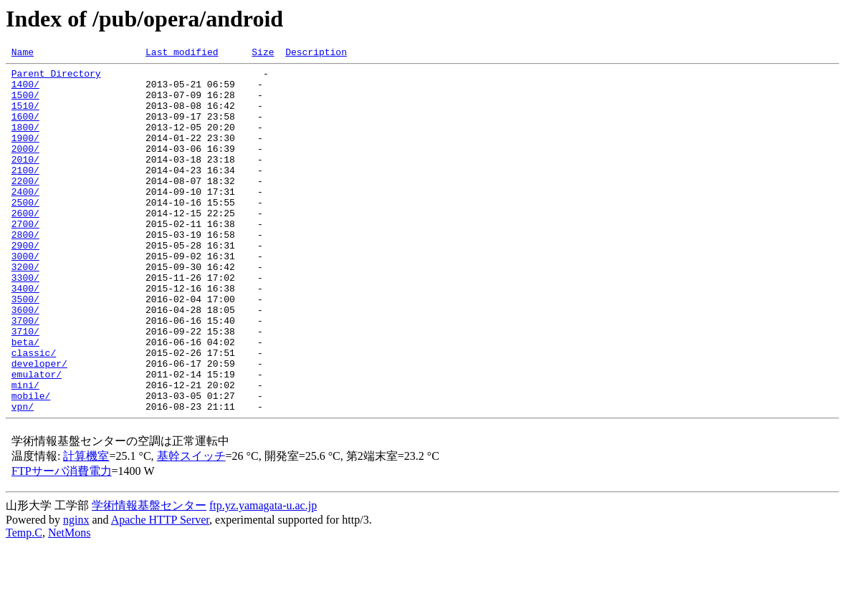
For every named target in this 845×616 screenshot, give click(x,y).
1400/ (25, 90)
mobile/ (31, 464)
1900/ (25, 155)
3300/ (25, 322)
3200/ (25, 309)
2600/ (25, 245)
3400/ (25, 335)
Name (23, 54)
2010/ (25, 181)
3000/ (25, 297)
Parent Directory (56, 77)
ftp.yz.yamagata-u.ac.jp (263, 576)
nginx (76, 591)
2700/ (25, 258)
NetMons (70, 603)
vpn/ (23, 477)
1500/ (25, 103)
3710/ (25, 387)
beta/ (25, 400)
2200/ (25, 206)
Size (263, 54)
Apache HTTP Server (160, 591)
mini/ (25, 451)
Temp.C (24, 603)
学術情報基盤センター (149, 576)
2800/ (25, 271)
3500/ (25, 348)
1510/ (25, 116)
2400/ (25, 219)
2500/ (25, 232)
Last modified (182, 54)
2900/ (25, 284)
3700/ (25, 374)
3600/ (25, 361)
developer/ (39, 425)
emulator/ (37, 438)
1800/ (25, 142)
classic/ (34, 413)
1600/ (25, 129)
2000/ (25, 168)
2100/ (25, 193)
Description (316, 54)
